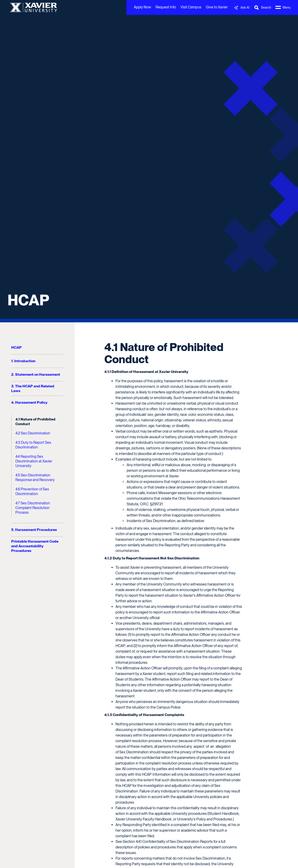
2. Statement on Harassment (36, 374)
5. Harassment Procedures (34, 530)
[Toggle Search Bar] (262, 8)
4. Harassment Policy (29, 402)
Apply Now (142, 7)
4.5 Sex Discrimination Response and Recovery (35, 477)
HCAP (28, 300)
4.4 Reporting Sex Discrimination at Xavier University (34, 461)
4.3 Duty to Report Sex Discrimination (33, 445)
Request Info (166, 7)
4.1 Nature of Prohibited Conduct (35, 422)
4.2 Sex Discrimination (33, 433)
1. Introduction (23, 361)
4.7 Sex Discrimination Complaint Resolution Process (33, 508)
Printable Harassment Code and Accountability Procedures (35, 546)
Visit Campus (191, 7)
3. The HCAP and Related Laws (33, 388)
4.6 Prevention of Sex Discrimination (32, 491)
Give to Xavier (217, 7)
